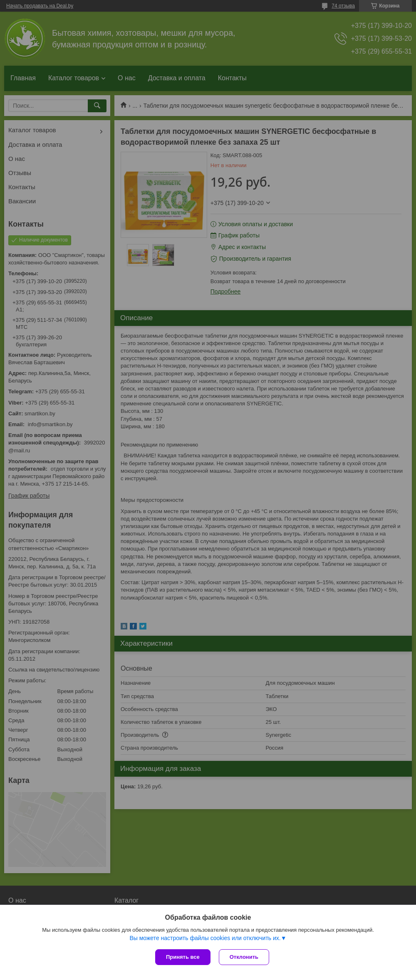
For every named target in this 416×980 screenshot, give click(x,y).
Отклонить (244, 957)
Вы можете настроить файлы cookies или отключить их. (205, 938)
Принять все (183, 957)
